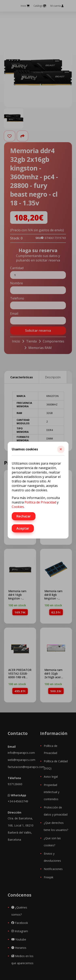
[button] (61, 449)
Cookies (18, 507)
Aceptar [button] (23, 528)
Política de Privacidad (40, 502)
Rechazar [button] (24, 516)
